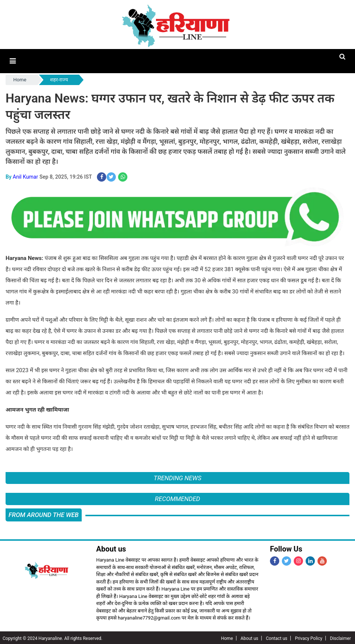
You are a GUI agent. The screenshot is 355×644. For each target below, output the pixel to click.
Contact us (277, 637)
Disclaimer (340, 637)
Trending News (177, 477)
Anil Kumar (25, 176)
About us (250, 637)
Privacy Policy (309, 637)
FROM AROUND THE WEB (44, 513)
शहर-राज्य (59, 79)
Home (20, 79)
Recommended (177, 498)
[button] (12, 61)
